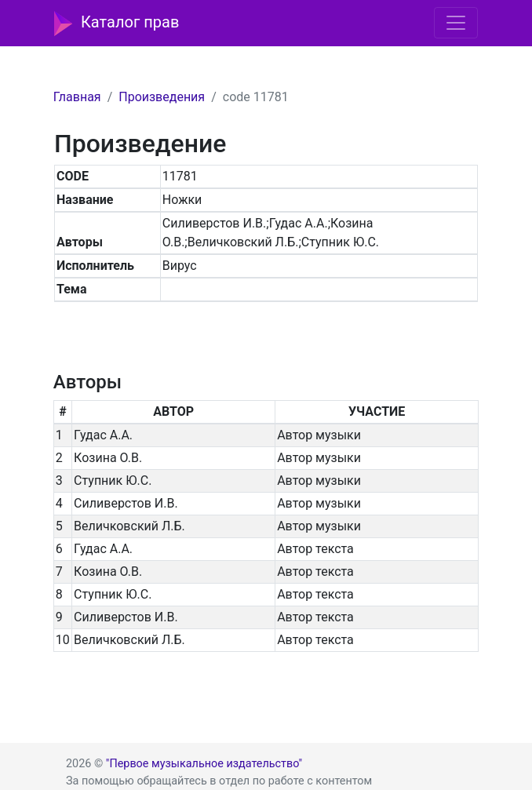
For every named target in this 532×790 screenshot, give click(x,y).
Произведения (162, 97)
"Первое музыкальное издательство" (204, 764)
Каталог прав (117, 24)
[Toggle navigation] (456, 23)
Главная (77, 97)
